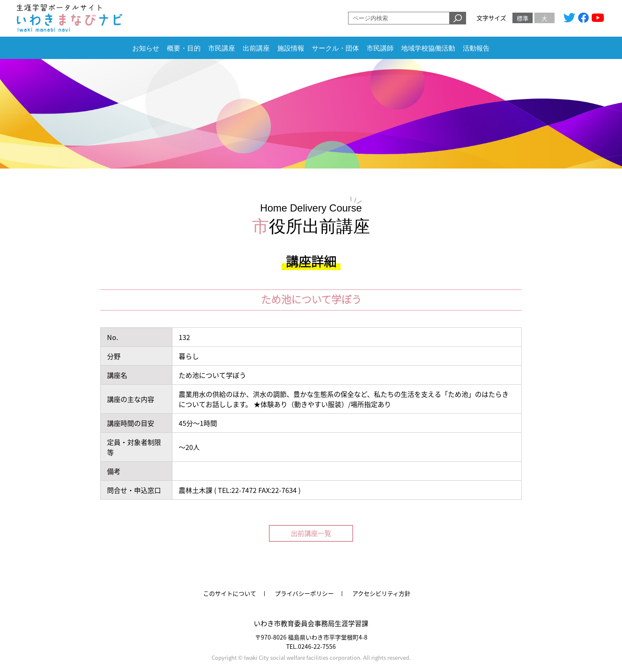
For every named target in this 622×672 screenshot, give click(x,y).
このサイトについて (230, 593)
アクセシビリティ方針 (381, 593)
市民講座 (222, 48)
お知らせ (146, 48)
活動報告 (476, 48)
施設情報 (291, 48)
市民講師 (380, 48)
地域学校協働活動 (428, 48)
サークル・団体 (335, 48)
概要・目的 (184, 48)
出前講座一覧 (311, 533)
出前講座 (256, 48)
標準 (523, 18)
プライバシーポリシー (304, 593)
